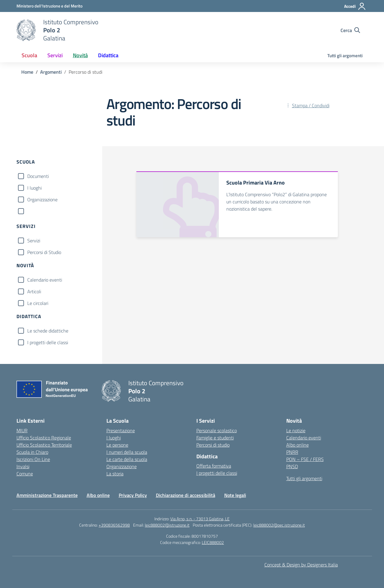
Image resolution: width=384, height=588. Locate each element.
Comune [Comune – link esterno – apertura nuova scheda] (25, 474)
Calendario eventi (45, 280)
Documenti (38, 176)
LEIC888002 (213, 542)
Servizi (34, 241)
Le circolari (38, 303)
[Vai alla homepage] (26, 30)
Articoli (34, 291)
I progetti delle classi (48, 342)
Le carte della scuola (127, 459)
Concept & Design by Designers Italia (301, 565)
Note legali (235, 495)
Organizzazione (42, 199)
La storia (115, 474)
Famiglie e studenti (215, 438)
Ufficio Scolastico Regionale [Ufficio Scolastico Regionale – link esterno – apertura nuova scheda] (44, 438)
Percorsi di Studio (44, 252)
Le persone (117, 445)
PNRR (292, 452)
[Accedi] (355, 6)
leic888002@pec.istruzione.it (279, 525)
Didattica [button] (108, 55)
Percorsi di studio (213, 445)
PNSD (292, 466)
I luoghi (34, 188)
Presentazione (121, 430)
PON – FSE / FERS (305, 459)
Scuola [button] (29, 55)
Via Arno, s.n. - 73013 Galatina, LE (200, 519)
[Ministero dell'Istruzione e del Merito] (49, 6)
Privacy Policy (133, 495)
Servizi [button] (55, 55)
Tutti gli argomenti (345, 56)
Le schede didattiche (48, 331)
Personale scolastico (217, 430)
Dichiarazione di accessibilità (186, 495)
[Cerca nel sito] (350, 30)
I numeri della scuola (127, 452)
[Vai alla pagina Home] (27, 72)
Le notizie (296, 430)
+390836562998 (114, 525)
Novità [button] (80, 55)
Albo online (298, 445)
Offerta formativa (214, 466)
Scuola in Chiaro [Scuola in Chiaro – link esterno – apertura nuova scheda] (32, 452)
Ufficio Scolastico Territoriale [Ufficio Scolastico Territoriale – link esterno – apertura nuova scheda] (44, 445)
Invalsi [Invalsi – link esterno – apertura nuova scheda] (23, 466)
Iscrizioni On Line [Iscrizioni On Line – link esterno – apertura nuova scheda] (33, 459)
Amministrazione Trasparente (47, 495)
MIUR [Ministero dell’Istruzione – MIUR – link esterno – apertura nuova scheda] (22, 430)
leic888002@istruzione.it (167, 525)
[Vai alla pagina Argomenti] (51, 72)
